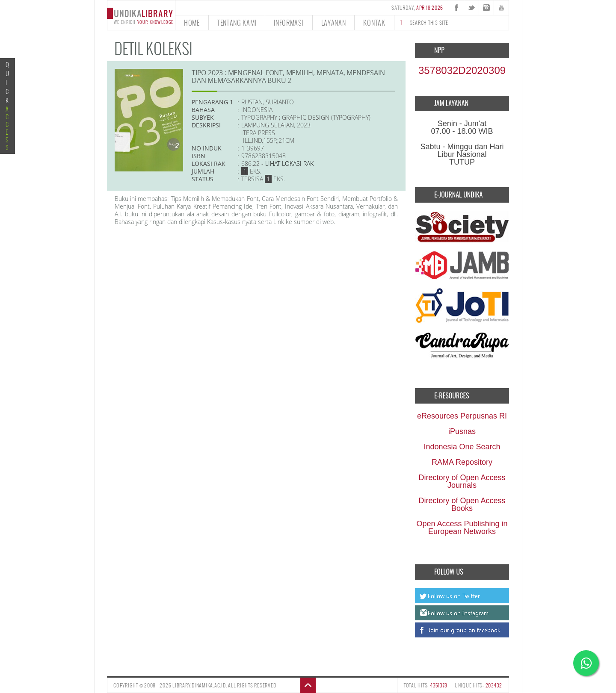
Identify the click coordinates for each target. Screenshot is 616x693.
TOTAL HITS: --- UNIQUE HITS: (453, 685)
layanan (334, 22)
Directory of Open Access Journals (462, 481)
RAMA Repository (462, 462)
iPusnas (462, 431)
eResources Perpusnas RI (462, 416)
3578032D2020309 (462, 70)
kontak (374, 22)
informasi (289, 22)
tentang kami (237, 22)
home (192, 22)
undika (141, 16)
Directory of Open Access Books (462, 504)
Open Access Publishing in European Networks (462, 528)
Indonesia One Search (462, 447)
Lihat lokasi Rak (289, 164)
